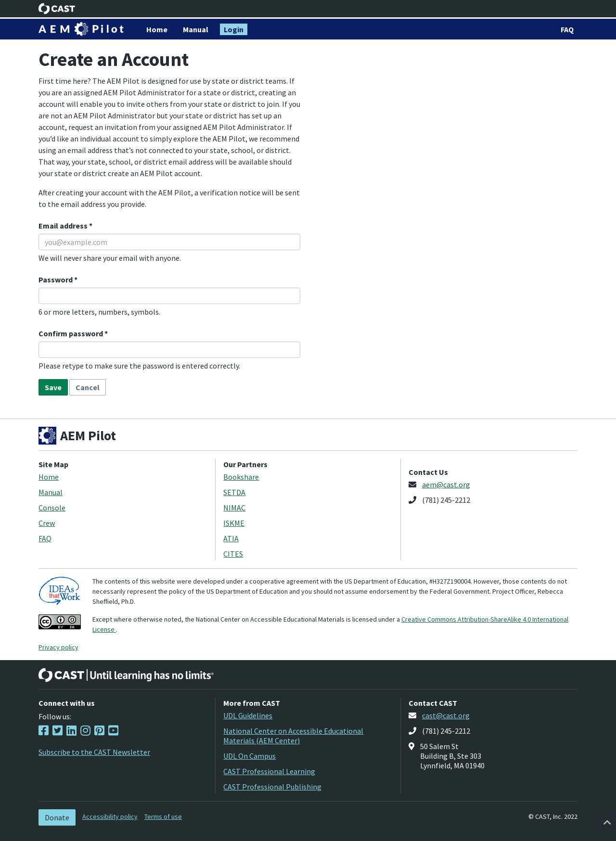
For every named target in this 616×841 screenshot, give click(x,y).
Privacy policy (58, 647)
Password (56, 280)
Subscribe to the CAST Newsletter (94, 752)
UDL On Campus (250, 756)
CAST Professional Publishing (272, 787)
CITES (233, 554)
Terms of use (163, 816)
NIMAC (234, 508)
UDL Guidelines (248, 715)
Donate (57, 817)
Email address (64, 226)
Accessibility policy (110, 816)
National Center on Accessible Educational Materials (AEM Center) (293, 736)
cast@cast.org (446, 715)
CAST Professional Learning (269, 771)
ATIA (231, 538)
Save (53, 387)
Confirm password (71, 333)
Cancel (88, 387)
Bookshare (241, 477)
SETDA (234, 492)
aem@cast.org (446, 484)
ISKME (234, 523)
